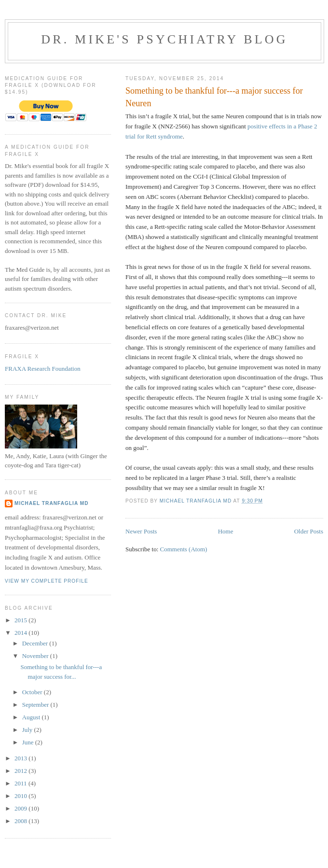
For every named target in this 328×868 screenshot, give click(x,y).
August (32, 717)
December (36, 643)
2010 (21, 796)
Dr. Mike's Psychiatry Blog (164, 39)
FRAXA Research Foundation (43, 369)
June (29, 742)
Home (226, 531)
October (33, 692)
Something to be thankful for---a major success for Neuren (214, 97)
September (36, 705)
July (28, 730)
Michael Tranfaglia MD (51, 503)
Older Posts (309, 531)
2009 (21, 808)
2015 (21, 620)
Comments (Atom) (184, 549)
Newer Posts (141, 531)
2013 (21, 758)
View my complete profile (47, 581)
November (36, 656)
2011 (21, 783)
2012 (21, 771)
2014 (21, 633)
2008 (21, 821)
